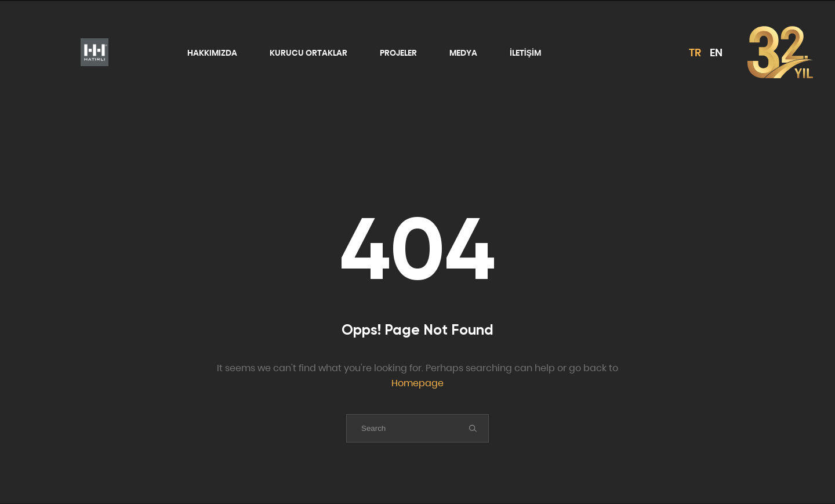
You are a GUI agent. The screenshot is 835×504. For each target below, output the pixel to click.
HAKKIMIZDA (212, 53)
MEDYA (463, 53)
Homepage (418, 383)
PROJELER (398, 53)
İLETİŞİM (525, 53)
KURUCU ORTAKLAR (308, 53)
